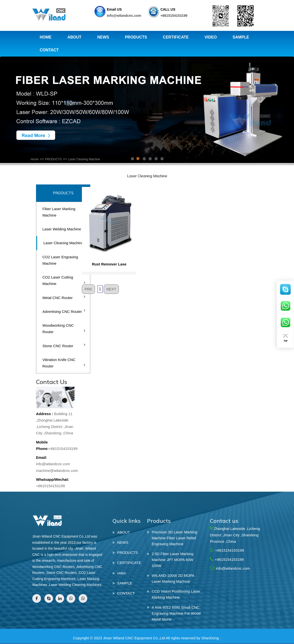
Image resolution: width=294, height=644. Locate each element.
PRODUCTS (53, 159)
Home (35, 159)
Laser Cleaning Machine (84, 159)
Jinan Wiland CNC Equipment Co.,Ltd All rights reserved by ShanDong (161, 638)
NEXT (111, 289)
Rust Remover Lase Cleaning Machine (109, 266)
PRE (88, 289)
